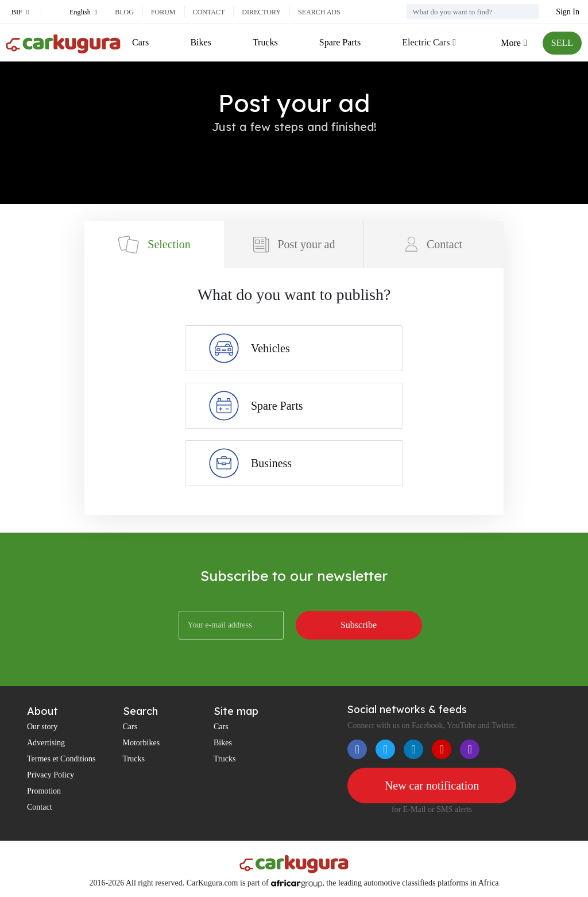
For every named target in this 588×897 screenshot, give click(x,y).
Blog (124, 12)
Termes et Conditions (61, 759)
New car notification (432, 786)
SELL (562, 43)
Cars (140, 42)
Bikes (200, 42)
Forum (163, 12)
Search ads (319, 12)
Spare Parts (340, 42)
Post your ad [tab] (294, 245)
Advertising (46, 743)
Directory (261, 12)
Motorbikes (142, 743)
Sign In (568, 12)
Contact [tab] (434, 244)
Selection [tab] (154, 245)
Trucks (265, 42)
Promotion (44, 791)
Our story (42, 727)
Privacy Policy (51, 775)
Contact (209, 12)
